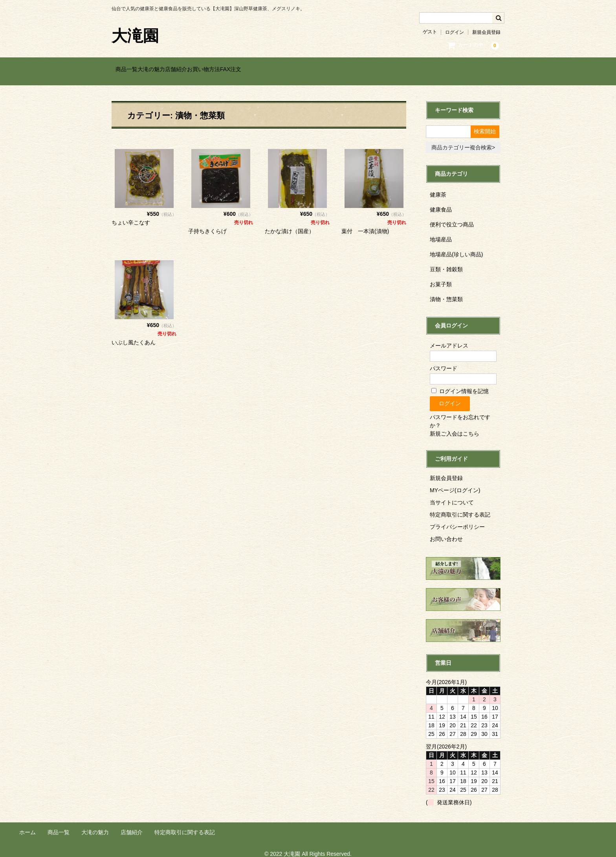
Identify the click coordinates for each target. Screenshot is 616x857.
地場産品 (441, 232)
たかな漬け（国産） (290, 224)
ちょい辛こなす (131, 215)
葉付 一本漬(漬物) (365, 224)
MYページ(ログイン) (455, 483)
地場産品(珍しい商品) (456, 247)
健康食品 (441, 202)
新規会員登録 (486, 32)
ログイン (455, 32)
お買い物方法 (256, 70)
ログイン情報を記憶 (460, 384)
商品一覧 (131, 70)
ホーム (27, 825)
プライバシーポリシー (457, 520)
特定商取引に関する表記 (460, 508)
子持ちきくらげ (207, 224)
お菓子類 (441, 277)
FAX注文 (299, 70)
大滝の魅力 (172, 70)
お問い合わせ (446, 532)
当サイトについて (452, 495)
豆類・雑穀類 (446, 262)
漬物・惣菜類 (446, 292)
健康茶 (438, 187)
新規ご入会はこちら (455, 427)
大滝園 (135, 36)
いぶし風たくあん (134, 335)
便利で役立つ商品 (452, 217)
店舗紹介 (213, 70)
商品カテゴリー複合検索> (463, 140)
